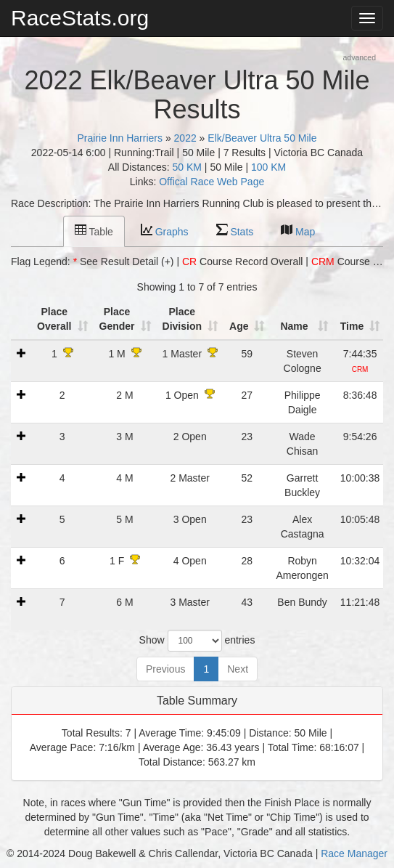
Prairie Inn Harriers (120, 138)
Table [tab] (94, 231)
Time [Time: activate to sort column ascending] (352, 326)
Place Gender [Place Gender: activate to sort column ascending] (117, 319)
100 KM (268, 167)
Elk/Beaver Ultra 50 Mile (262, 138)
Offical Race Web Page (212, 182)
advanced (359, 57)
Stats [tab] (235, 231)
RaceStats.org (80, 18)
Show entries (197, 641)
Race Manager (354, 853)
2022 (185, 138)
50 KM (187, 167)
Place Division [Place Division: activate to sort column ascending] (182, 319)
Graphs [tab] (165, 231)
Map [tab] (298, 231)
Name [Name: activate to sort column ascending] (294, 326)
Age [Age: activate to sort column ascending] (239, 326)
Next (238, 669)
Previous (165, 669)
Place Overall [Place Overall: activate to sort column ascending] (54, 319)
